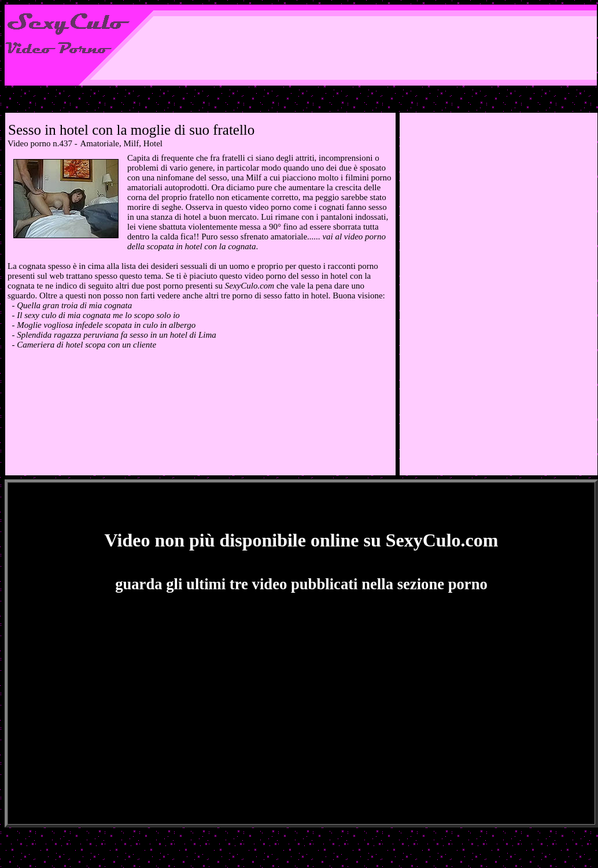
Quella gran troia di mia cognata (74, 305)
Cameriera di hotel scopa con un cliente (86, 345)
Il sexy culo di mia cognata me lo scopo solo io (98, 315)
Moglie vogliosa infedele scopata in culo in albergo (106, 325)
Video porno (29, 143)
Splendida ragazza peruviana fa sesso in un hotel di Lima (117, 335)
